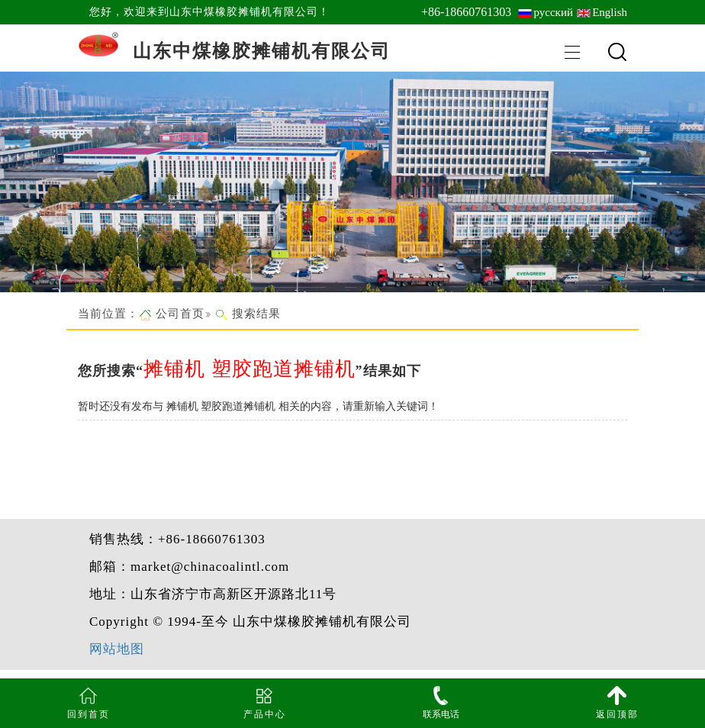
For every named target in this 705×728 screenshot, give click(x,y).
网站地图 (117, 649)
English (610, 12)
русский (554, 12)
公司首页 (180, 314)
